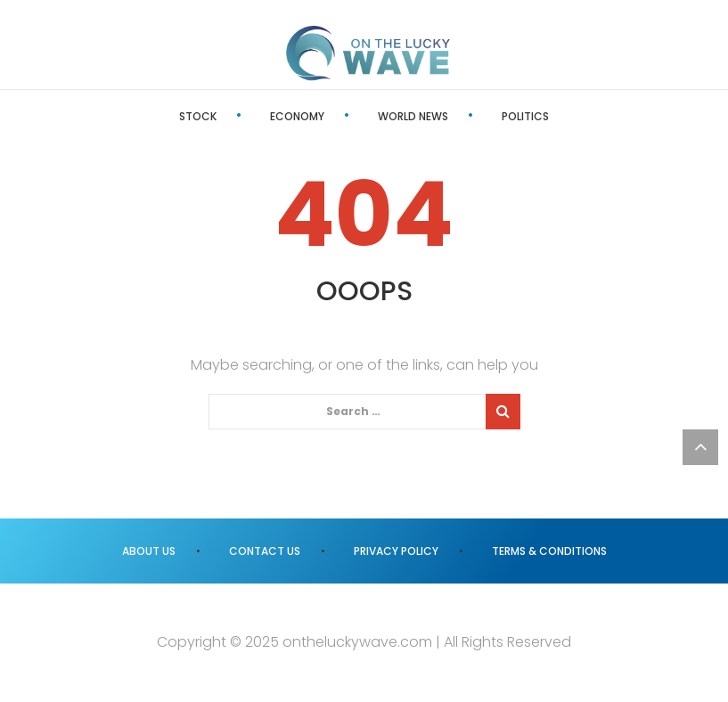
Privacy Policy (396, 551)
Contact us (265, 551)
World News (413, 116)
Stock (198, 116)
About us (149, 551)
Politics (525, 116)
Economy (297, 116)
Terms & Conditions (549, 551)
